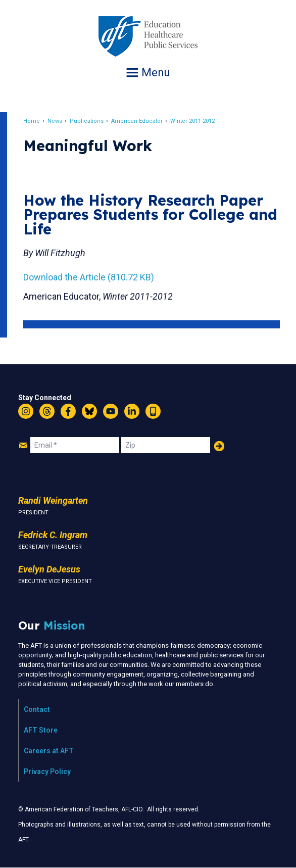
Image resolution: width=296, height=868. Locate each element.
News (55, 121)
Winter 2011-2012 (192, 121)
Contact (37, 709)
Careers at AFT (49, 751)
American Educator (137, 121)
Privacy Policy (47, 771)
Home (32, 121)
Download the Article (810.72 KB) (89, 277)
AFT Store (41, 730)
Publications (87, 121)
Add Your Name (219, 446)
